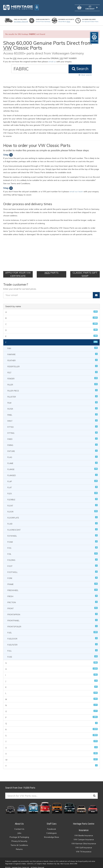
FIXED (53, 436)
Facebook (52, 826)
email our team (76, 192)
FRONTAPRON (53, 611)
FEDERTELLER (53, 363)
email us (52, 62)
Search (80, 69)
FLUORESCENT (53, 526)
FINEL (53, 411)
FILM (53, 399)
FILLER (53, 381)
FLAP (53, 478)
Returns (19, 846)
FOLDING (53, 557)
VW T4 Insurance (84, 848)
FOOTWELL (53, 569)
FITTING (53, 430)
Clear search (85, 75)
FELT (53, 369)
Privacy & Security (19, 838)
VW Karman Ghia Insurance (84, 840)
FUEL (53, 629)
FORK (53, 575)
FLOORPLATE (53, 514)
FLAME (53, 460)
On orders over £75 (21, 22)
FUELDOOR (53, 635)
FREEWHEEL (53, 587)
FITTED (53, 424)
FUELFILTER (53, 641)
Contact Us (19, 826)
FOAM (53, 539)
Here (68, 22)
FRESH (53, 593)
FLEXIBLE (53, 496)
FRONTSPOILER (53, 623)
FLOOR (53, 508)
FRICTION (53, 599)
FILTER (53, 405)
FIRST (53, 418)
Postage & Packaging (19, 834)
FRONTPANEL (53, 617)
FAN (53, 345)
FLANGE (53, 466)
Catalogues (52, 830)
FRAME (53, 581)
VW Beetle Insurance (84, 832)
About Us (19, 820)
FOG (53, 545)
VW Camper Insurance (84, 836)
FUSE (53, 653)
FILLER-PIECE (53, 387)
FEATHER (53, 357)
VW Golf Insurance (84, 844)
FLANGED (53, 472)
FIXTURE (53, 448)
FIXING (53, 442)
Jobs (19, 830)
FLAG (53, 454)
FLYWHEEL (53, 532)
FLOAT (53, 502)
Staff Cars (52, 820)
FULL (53, 647)
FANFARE (53, 351)
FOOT (53, 563)
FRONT (53, 605)
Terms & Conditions (19, 842)
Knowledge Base (52, 834)
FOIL (53, 551)
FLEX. (53, 490)
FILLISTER (53, 393)
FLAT (53, 484)
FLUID (53, 520)
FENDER (53, 375)
